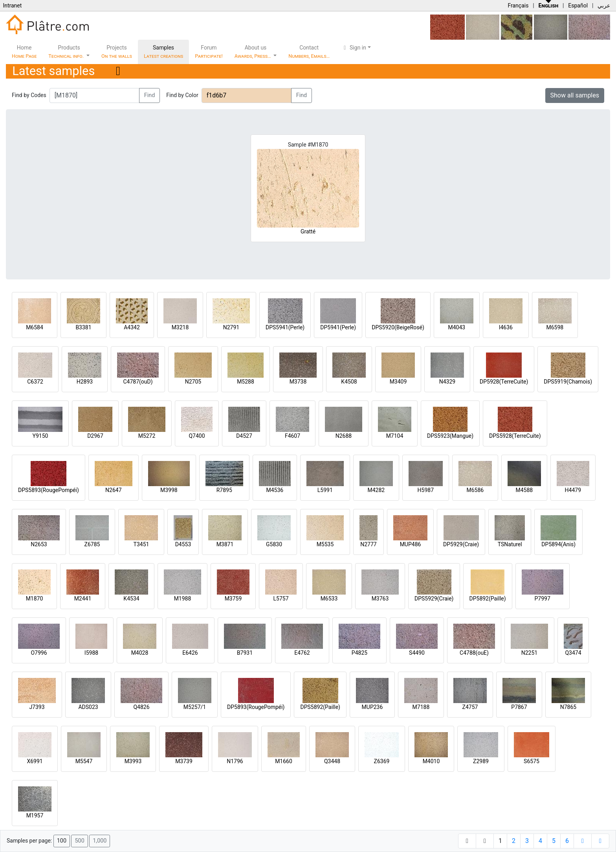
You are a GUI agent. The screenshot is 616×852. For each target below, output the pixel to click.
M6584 (35, 327)
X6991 (35, 761)
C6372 (35, 382)
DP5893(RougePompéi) (256, 707)
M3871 (225, 544)
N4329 (447, 382)
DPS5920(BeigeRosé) (398, 327)
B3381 (83, 327)
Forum (209, 52)
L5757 (281, 599)
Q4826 (141, 707)
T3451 (141, 544)
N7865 (568, 707)
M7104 (395, 436)
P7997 (543, 599)
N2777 (368, 544)
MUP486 (411, 544)
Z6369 (382, 761)
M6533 (329, 599)
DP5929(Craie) (461, 544)
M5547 (84, 761)
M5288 (246, 382)
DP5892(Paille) (488, 599)
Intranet (12, 6)
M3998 (169, 490)
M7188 (421, 707)
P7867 (519, 707)
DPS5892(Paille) (320, 707)
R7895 (224, 490)
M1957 (35, 815)
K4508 (349, 382)
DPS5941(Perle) (285, 327)
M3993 (133, 761)
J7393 (37, 707)
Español (578, 6)
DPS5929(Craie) (434, 599)
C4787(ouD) (138, 382)
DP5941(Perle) (338, 327)
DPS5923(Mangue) (450, 436)
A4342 (132, 327)
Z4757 (470, 707)
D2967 (95, 436)
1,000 (100, 841)
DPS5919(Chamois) (568, 382)
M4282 (376, 490)
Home (24, 52)
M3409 (398, 382)
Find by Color (182, 95)
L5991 (325, 490)
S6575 (532, 761)
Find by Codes (29, 95)
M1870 (35, 599)
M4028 (140, 653)
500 (79, 841)
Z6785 (92, 544)
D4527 (244, 436)
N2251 (529, 653)
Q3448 (332, 761)
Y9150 (40, 436)
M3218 (180, 327)
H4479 (573, 490)
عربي (604, 6)
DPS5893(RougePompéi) (49, 490)
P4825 (359, 653)
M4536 (275, 490)
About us (253, 52)
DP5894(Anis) (558, 544)
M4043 (456, 327)
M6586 (475, 490)
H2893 (85, 382)
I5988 (91, 653)
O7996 (39, 653)
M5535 (325, 544)
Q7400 (197, 436)
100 (62, 841)
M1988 (183, 599)
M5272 (147, 436)
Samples (163, 52)
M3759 (233, 599)
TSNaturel (510, 544)
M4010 (431, 761)
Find (150, 95)
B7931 (245, 653)
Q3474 (573, 653)
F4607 (292, 436)
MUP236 (372, 707)
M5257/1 (195, 707)
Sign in (354, 48)
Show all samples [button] (575, 95)
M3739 (184, 761)
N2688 (344, 436)
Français (518, 6)
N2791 (231, 327)
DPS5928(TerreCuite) (515, 436)
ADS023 (88, 707)
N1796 (235, 761)
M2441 (83, 599)
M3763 (380, 599)
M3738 (298, 382)
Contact (309, 52)
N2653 (39, 544)
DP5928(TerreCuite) (504, 382)
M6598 (555, 327)
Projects (117, 52)
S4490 (417, 653)
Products (67, 52)
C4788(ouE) (474, 653)
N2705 (193, 382)
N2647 (113, 490)
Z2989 (481, 761)
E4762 (302, 653)
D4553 (183, 544)
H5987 (426, 490)
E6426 (190, 653)
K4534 (131, 599)
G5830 (274, 544)
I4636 (506, 327)
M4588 (524, 490)
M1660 (284, 761)
